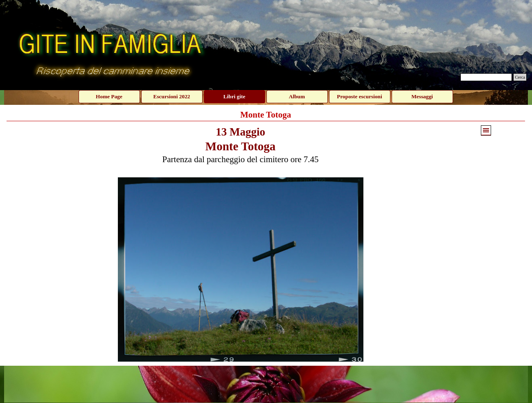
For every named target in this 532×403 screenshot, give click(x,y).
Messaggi (422, 96)
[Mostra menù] (486, 130)
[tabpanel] (241, 149)
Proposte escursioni (359, 96)
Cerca (520, 77)
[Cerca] (486, 77)
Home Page (109, 96)
